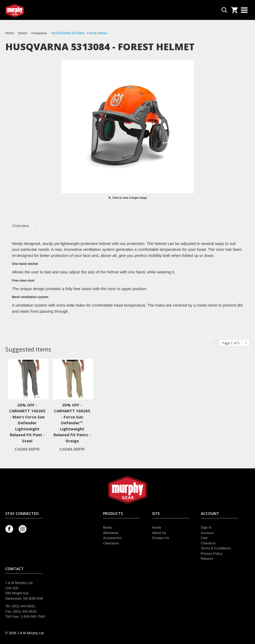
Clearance (111, 543)
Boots (107, 528)
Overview (21, 226)
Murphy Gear (28, 11)
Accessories (112, 538)
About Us (159, 533)
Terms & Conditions (216, 548)
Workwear (111, 533)
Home (157, 528)
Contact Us (161, 538)
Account (207, 533)
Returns (207, 559)
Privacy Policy (212, 554)
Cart (204, 538)
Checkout (208, 543)
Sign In (206, 528)
